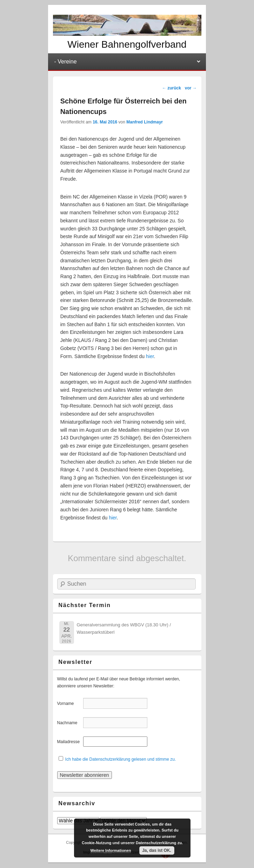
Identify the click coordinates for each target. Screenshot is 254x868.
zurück (172, 88)
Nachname (70, 723)
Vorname (70, 704)
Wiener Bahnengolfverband (127, 44)
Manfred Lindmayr (145, 122)
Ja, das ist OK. (157, 850)
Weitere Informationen (111, 850)
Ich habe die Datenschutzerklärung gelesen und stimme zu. (121, 759)
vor (191, 88)
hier (150, 356)
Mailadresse (70, 742)
